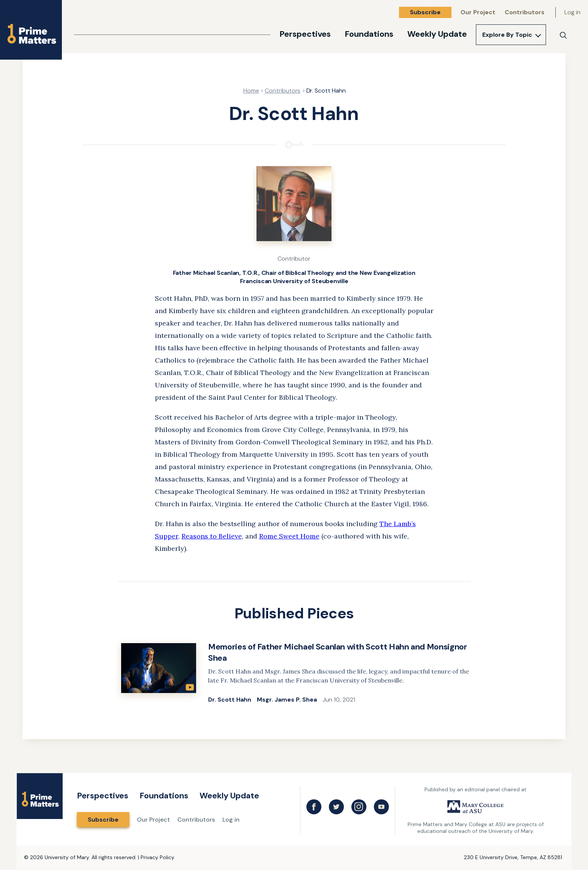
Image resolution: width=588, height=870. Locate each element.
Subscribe (425, 12)
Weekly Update (437, 34)
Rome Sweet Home (289, 536)
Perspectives (305, 34)
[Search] (563, 35)
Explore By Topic (507, 35)
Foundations (369, 34)
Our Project (478, 12)
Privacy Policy (157, 857)
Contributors (525, 12)
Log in (572, 12)
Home (251, 91)
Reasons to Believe (212, 536)
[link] (294, 673)
